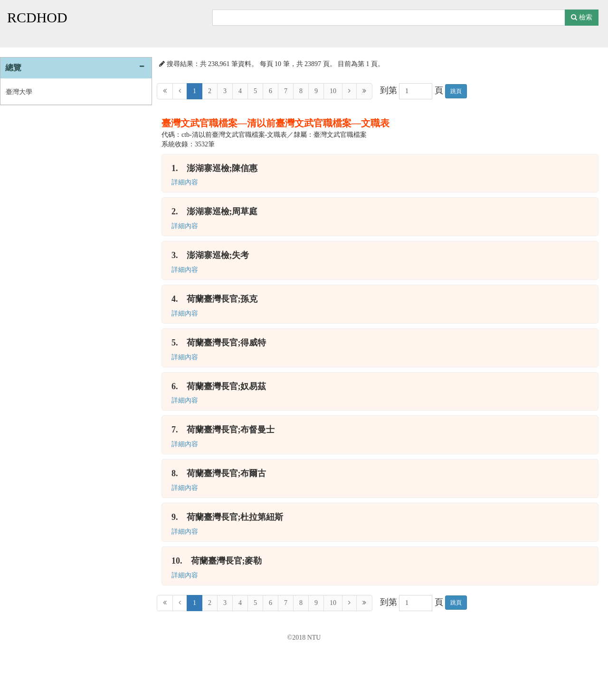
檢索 (582, 17)
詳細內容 (185, 182)
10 (333, 91)
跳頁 (456, 91)
